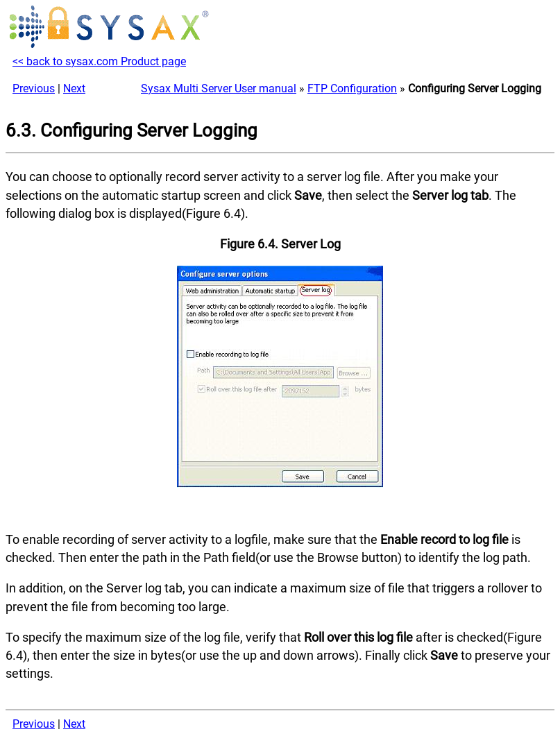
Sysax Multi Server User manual (219, 88)
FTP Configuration (352, 88)
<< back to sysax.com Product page (99, 61)
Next (74, 88)
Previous (34, 88)
